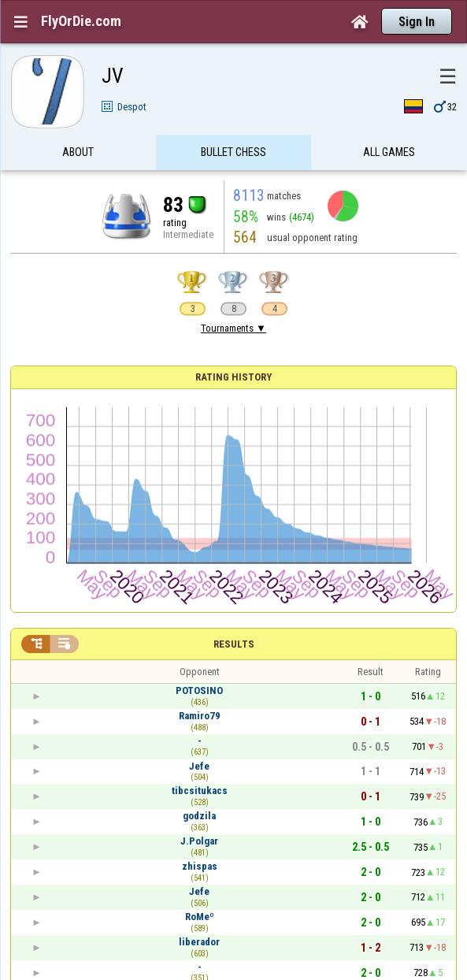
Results (234, 644)
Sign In (417, 22)
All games (389, 152)
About (78, 152)
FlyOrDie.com (81, 21)
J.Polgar (199, 841)
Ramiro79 (200, 716)
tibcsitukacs (200, 791)
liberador (199, 942)
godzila (199, 816)
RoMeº (200, 917)
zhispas (200, 866)
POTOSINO (199, 690)
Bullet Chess (233, 152)
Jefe (199, 766)
